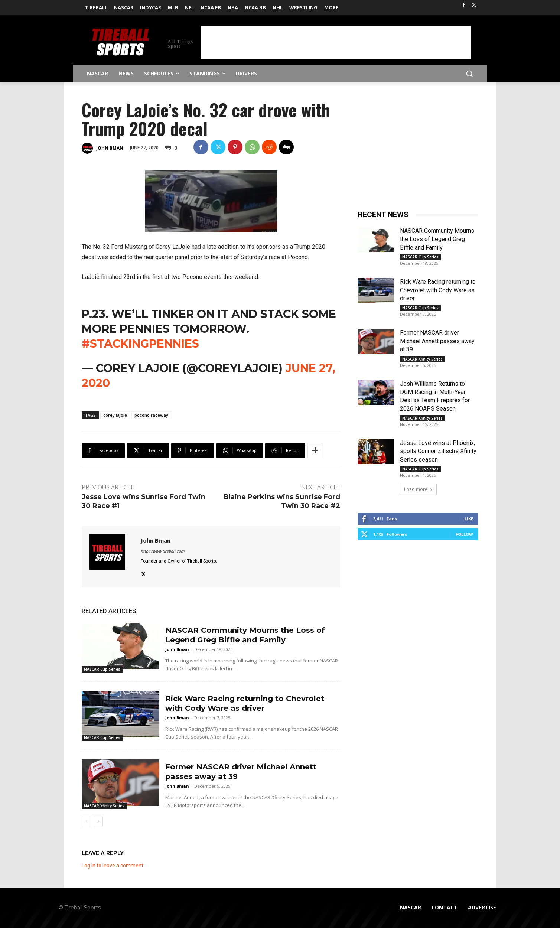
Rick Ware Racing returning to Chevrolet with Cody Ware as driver (438, 290)
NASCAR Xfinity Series (104, 806)
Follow (464, 534)
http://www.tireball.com (163, 551)
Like (469, 519)
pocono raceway (151, 415)
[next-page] (98, 821)
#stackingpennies (140, 344)
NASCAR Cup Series (102, 669)
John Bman (110, 148)
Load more (418, 489)
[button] (469, 74)
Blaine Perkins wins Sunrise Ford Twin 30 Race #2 (282, 501)
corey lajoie (115, 415)
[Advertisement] (336, 42)
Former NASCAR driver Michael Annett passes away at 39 (437, 341)
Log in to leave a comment (113, 866)
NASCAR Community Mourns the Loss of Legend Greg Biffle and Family (437, 239)
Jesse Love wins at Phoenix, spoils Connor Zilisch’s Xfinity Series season (438, 451)
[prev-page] (86, 821)
